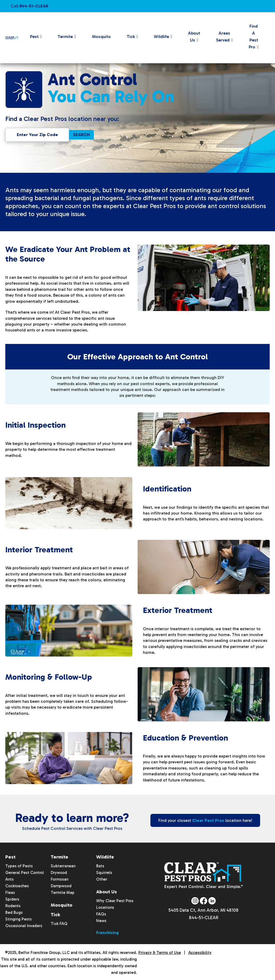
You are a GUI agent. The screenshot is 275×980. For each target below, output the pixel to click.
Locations (105, 907)
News (101, 921)
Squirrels (104, 873)
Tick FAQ (59, 924)
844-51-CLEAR (204, 919)
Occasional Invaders (24, 926)
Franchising (107, 933)
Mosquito (101, 37)
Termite (65, 37)
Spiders (12, 899)
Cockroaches (17, 886)
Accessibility (200, 953)
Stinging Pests (18, 919)
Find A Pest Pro (253, 37)
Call (29, 6)
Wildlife (161, 37)
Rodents (13, 906)
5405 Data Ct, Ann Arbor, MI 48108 (204, 911)
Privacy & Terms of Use (160, 953)
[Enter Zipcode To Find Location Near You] (37, 135)
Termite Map (63, 893)
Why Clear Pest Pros (115, 901)
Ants (9, 879)
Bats (100, 866)
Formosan (60, 879)
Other (102, 879)
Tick (131, 37)
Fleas (10, 893)
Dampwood (61, 886)
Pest (34, 37)
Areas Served (223, 37)
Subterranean (63, 866)
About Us (194, 37)
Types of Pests (19, 866)
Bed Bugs (14, 912)
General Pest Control (25, 873)
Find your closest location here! (205, 820)
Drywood (59, 873)
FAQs (101, 914)
